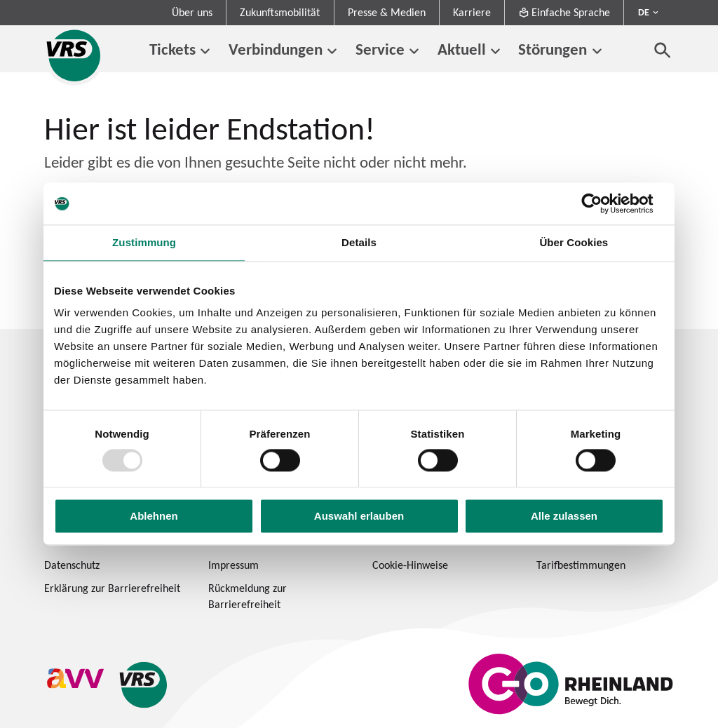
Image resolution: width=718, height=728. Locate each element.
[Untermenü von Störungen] (596, 52)
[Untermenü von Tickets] (205, 52)
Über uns (192, 12)
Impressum (233, 565)
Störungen (553, 49)
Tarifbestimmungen (581, 565)
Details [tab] (359, 242)
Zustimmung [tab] (144, 242)
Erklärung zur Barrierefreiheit (112, 588)
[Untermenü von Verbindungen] (332, 52)
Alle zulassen (564, 517)
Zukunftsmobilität (280, 12)
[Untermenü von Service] (414, 52)
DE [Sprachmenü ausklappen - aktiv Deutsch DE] (644, 12)
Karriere (472, 12)
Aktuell (462, 49)
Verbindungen (276, 49)
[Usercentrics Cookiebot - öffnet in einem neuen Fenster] (603, 203)
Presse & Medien (387, 12)
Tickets (172, 49)
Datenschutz (72, 565)
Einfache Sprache (564, 12)
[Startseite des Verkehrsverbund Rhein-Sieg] (74, 55)
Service (380, 49)
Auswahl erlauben (359, 517)
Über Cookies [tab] (574, 242)
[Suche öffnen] (663, 50)
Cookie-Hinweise (410, 565)
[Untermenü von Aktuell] (495, 52)
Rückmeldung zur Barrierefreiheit (248, 596)
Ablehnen (154, 517)
